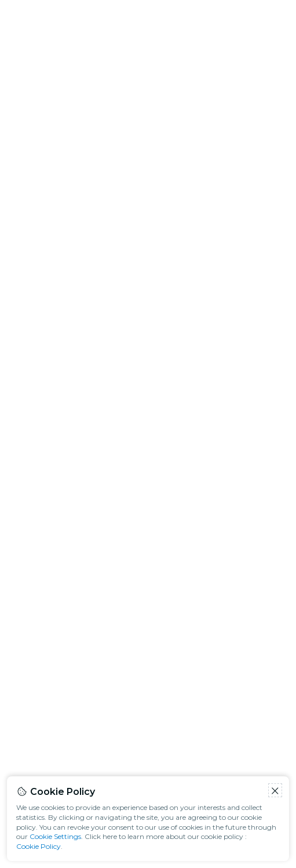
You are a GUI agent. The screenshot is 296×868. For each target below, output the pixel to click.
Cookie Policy (39, 846)
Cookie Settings (55, 836)
